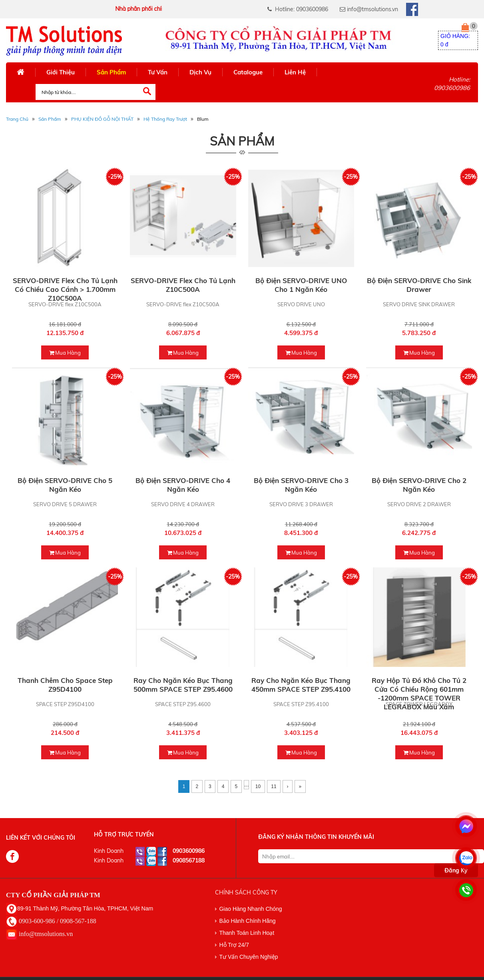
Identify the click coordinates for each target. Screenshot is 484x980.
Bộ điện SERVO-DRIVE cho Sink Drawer (419, 285)
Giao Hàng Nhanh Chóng (250, 909)
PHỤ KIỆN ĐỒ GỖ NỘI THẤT (102, 119)
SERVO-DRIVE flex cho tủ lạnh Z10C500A (183, 285)
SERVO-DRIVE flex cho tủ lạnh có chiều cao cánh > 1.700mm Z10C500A (65, 289)
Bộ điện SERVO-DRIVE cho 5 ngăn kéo (65, 485)
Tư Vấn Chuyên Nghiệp (248, 957)
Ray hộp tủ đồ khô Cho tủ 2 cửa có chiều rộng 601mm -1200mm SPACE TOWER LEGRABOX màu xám (419, 694)
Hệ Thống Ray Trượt (165, 119)
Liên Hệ (295, 72)
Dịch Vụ (200, 72)
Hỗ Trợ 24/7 (234, 945)
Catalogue (248, 72)
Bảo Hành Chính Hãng (247, 921)
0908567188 (189, 860)
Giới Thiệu (61, 72)
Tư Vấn (158, 72)
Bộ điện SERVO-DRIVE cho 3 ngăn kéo (301, 485)
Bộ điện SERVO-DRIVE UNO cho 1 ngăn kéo (301, 285)
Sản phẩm (50, 119)
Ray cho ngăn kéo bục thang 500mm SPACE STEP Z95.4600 (183, 685)
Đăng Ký (456, 870)
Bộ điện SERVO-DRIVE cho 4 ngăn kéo (183, 485)
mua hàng (65, 353)
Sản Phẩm (111, 72)
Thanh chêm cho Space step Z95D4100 (65, 685)
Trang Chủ (17, 119)
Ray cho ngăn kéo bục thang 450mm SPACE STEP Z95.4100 (301, 685)
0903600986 (189, 851)
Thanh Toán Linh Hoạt (247, 933)
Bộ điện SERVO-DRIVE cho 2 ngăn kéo (419, 485)
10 (258, 786)
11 (274, 786)
